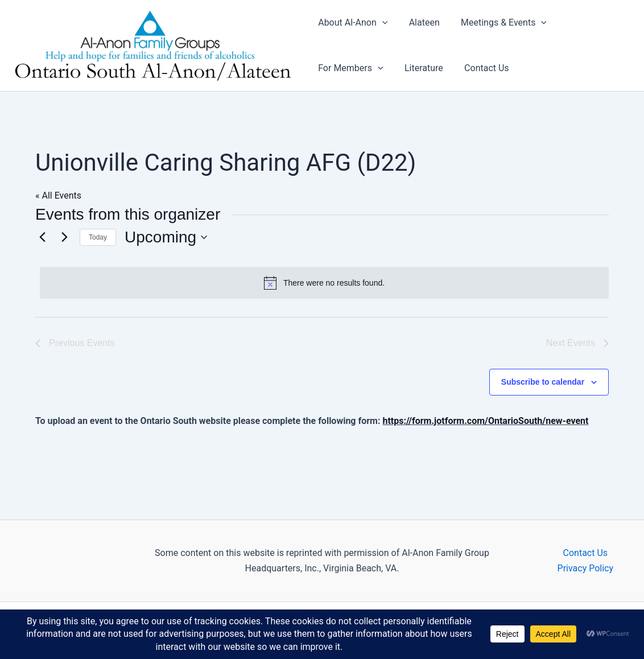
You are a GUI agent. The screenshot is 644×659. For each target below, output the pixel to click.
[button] (382, 23)
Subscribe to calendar (543, 382)
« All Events (58, 195)
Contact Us (480, 68)
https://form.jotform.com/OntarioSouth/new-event (485, 421)
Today (98, 237)
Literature (421, 68)
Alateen (421, 22)
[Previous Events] (42, 237)
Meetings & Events (498, 23)
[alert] (324, 283)
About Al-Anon (353, 23)
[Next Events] (64, 237)
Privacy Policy (586, 568)
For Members (350, 68)
